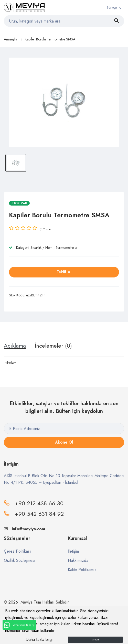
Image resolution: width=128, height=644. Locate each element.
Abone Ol (64, 442)
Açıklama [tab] (15, 346)
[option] (64, 102)
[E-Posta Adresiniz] (64, 428)
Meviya (26, 602)
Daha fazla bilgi (39, 640)
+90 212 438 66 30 (39, 503)
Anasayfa (10, 39)
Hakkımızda (78, 560)
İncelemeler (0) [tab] (53, 346)
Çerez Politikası (17, 551)
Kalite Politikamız (82, 570)
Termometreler (67, 248)
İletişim (73, 551)
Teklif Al (64, 272)
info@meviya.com (24, 529)
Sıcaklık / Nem (41, 248)
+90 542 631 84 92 (39, 514)
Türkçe (112, 7)
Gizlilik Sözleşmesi (19, 560)
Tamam (95, 640)
